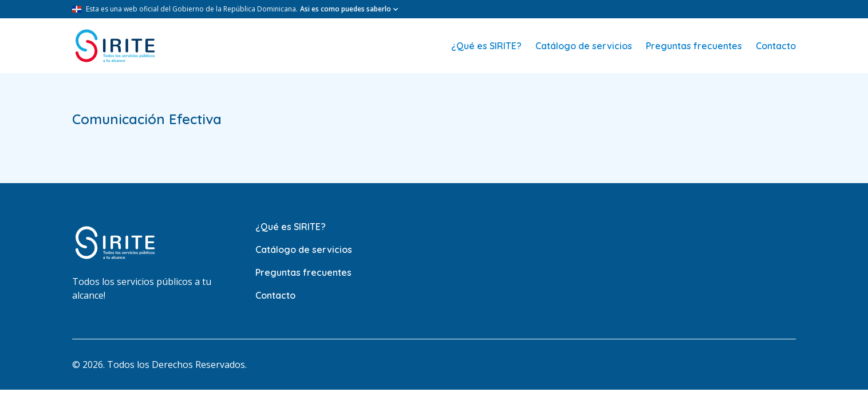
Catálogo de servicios (584, 46)
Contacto (776, 46)
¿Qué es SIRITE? (486, 46)
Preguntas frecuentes (694, 46)
